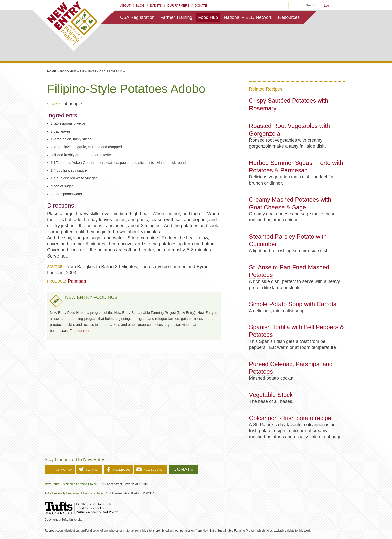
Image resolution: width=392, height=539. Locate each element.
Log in (328, 6)
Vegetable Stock (271, 395)
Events (156, 6)
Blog (140, 6)
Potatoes (77, 281)
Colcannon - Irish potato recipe (290, 418)
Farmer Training (176, 17)
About (125, 6)
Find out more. (81, 331)
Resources (289, 17)
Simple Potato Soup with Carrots (293, 304)
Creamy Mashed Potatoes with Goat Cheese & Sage (290, 203)
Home (52, 71)
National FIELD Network (248, 17)
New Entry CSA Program (101, 71)
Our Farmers (178, 6)
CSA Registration (137, 17)
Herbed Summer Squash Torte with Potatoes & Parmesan (296, 166)
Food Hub (208, 17)
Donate (201, 6)
